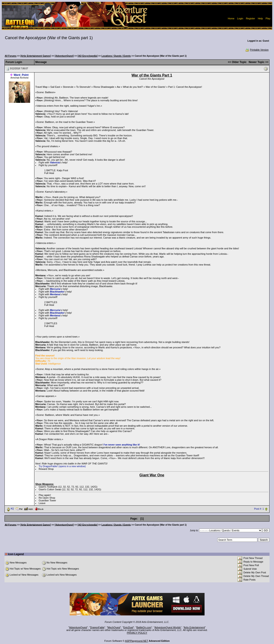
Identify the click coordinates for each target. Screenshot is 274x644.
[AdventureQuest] (64, 56)
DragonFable (97, 627)
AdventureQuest (78, 627)
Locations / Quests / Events (116, 56)
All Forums (11, 56)
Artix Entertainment (194, 627)
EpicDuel (128, 627)
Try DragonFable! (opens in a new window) (62, 466)
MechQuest (114, 627)
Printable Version (257, 50)
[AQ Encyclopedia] (88, 56)
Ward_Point (21, 75)
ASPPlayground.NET (137, 641)
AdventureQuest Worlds (168, 627)
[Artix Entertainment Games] (36, 56)
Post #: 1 (259, 509)
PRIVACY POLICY (137, 633)
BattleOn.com (144, 627)
